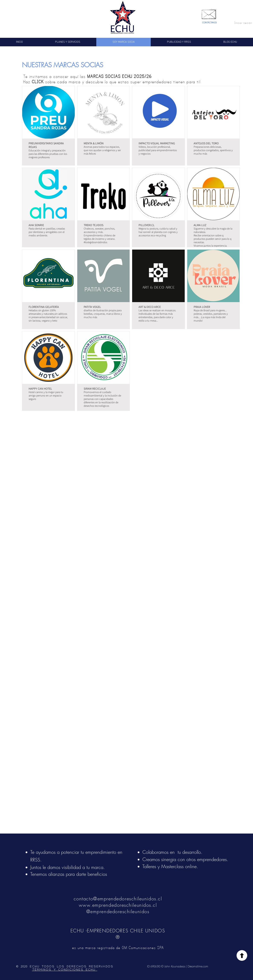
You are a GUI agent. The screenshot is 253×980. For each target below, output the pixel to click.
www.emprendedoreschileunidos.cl (118, 905)
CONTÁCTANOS (209, 23)
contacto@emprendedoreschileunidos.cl (118, 899)
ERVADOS (105, 967)
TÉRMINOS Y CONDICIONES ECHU (65, 970)
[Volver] (242, 955)
